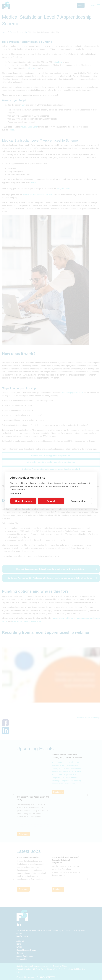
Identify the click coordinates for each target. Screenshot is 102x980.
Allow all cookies (23, 501)
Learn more (16, 493)
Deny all (51, 501)
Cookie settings (79, 501)
